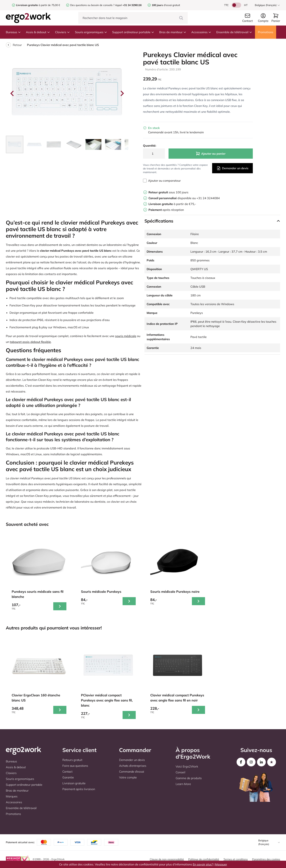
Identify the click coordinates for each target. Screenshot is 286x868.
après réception (166, 210)
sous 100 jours (168, 192)
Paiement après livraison (79, 789)
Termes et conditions (236, 859)
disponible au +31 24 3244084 (184, 198)
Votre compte (128, 777)
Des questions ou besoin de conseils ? (92, 5)
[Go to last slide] (12, 93)
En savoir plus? (203, 864)
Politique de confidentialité (204, 859)
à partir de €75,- (172, 204)
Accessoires (201, 32)
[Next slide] (122, 93)
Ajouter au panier (211, 154)
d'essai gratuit (166, 5)
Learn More (183, 784)
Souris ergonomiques (91, 32)
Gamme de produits (189, 778)
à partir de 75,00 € (38, 5)
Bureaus (13, 32)
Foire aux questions (75, 766)
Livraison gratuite (74, 783)
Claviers (62, 32)
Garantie (68, 777)
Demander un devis (232, 168)
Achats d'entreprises (133, 766)
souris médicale (126, 336)
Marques (12, 796)
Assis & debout (38, 32)
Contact (67, 772)
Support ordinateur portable (133, 32)
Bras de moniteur (173, 32)
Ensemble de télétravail (234, 32)
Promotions (266, 32)
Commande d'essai (132, 772)
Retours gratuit (72, 760)
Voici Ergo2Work (187, 766)
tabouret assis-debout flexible (30, 342)
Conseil (180, 772)
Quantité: (150, 146)
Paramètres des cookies (266, 859)
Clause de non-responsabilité (167, 859)
